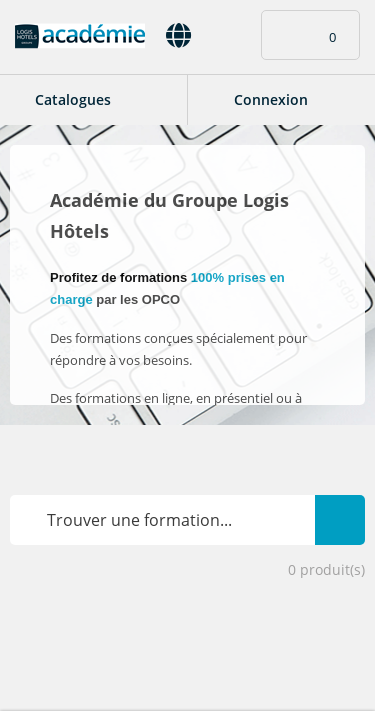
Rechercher (340, 508)
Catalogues (73, 99)
